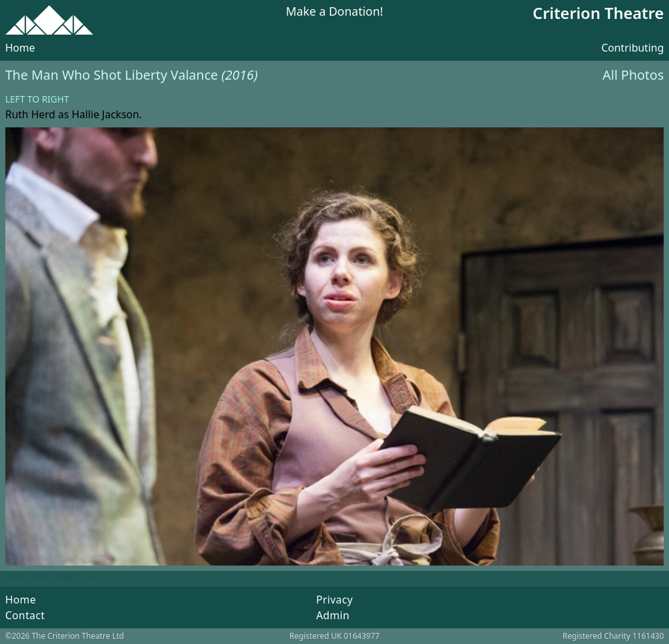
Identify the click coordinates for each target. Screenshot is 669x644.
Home (20, 48)
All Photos (633, 75)
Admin (333, 615)
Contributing (632, 48)
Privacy (334, 600)
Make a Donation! (335, 12)
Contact (25, 615)
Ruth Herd (30, 114)
